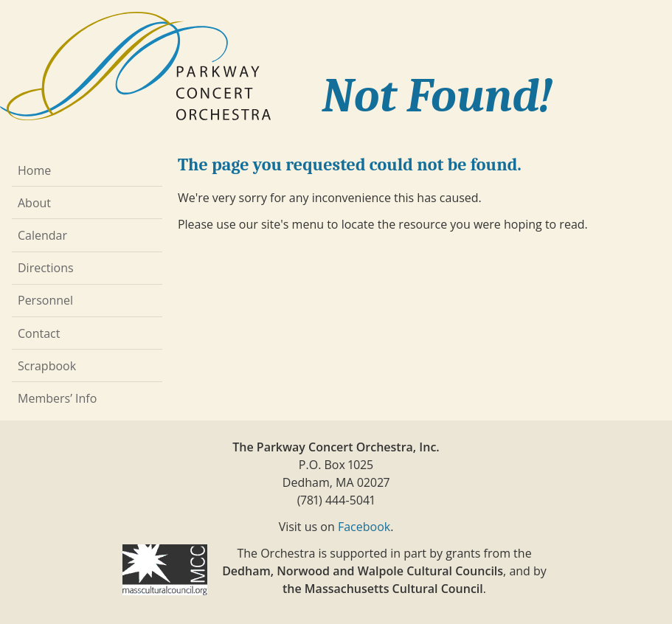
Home (34, 170)
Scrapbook (47, 366)
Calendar (42, 235)
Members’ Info (57, 398)
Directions (46, 268)
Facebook (364, 527)
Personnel (45, 300)
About (34, 203)
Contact (39, 333)
